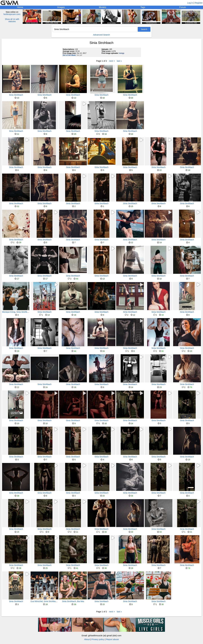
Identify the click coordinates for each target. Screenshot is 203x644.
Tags (143, 7)
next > (112, 61)
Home (20, 7)
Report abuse (112, 639)
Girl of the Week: (69, 55)
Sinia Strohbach (16, 95)
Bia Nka (81, 601)
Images (61, 7)
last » (119, 61)
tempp (122, 53)
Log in (190, 3)
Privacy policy (98, 639)
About (87, 639)
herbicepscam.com (12, 14)
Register (199, 3)
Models (103, 7)
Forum (183, 7)
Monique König (9, 312)
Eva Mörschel (37, 601)
